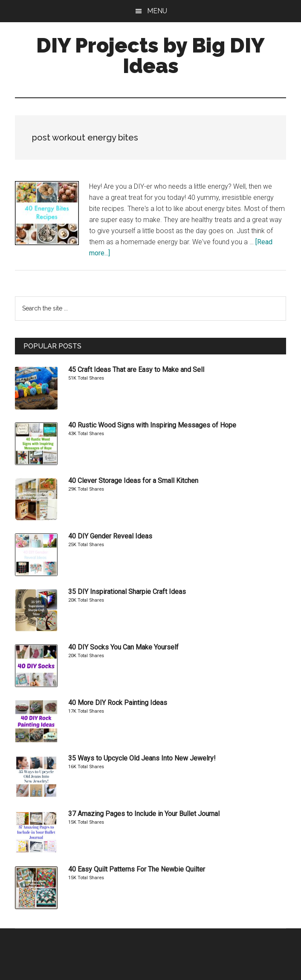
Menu (157, 11)
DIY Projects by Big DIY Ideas (150, 56)
